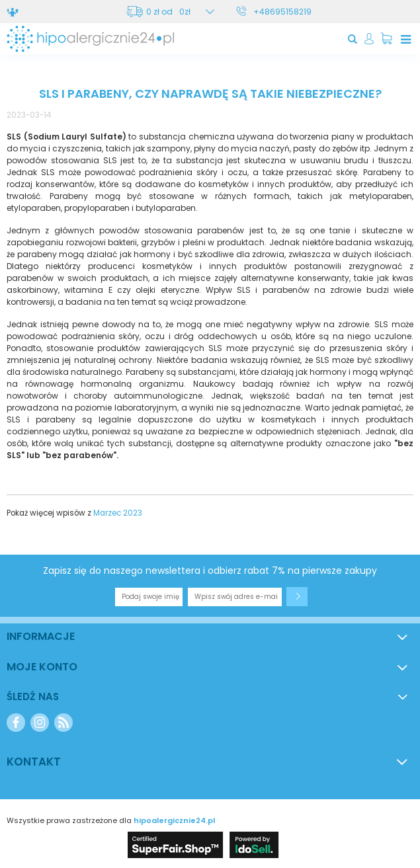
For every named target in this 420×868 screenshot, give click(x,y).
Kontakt (34, 762)
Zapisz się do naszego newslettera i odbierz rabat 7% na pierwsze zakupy (210, 571)
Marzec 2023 (118, 513)
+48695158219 (282, 12)
